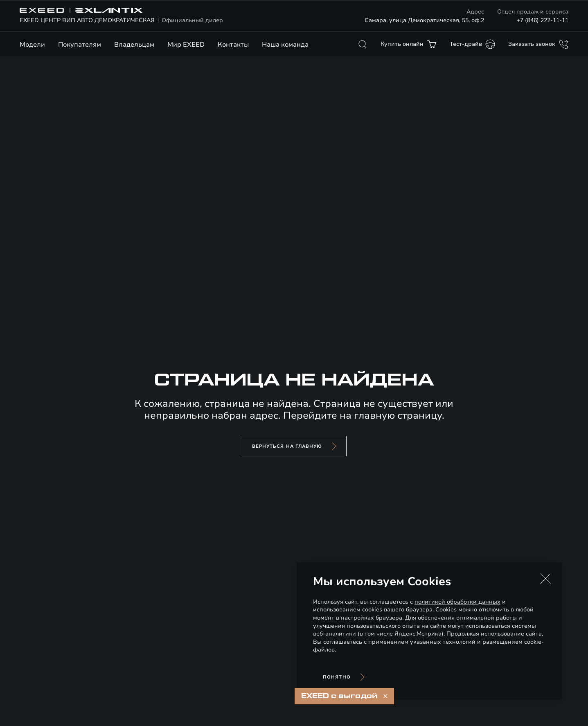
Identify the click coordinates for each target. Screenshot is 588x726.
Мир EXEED (186, 45)
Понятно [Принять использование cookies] (337, 677)
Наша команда (285, 45)
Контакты (233, 45)
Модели (32, 45)
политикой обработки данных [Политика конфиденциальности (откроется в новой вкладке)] (457, 602)
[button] (545, 579)
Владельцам (134, 45)
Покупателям (80, 45)
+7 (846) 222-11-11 (543, 20)
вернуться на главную (287, 446)
